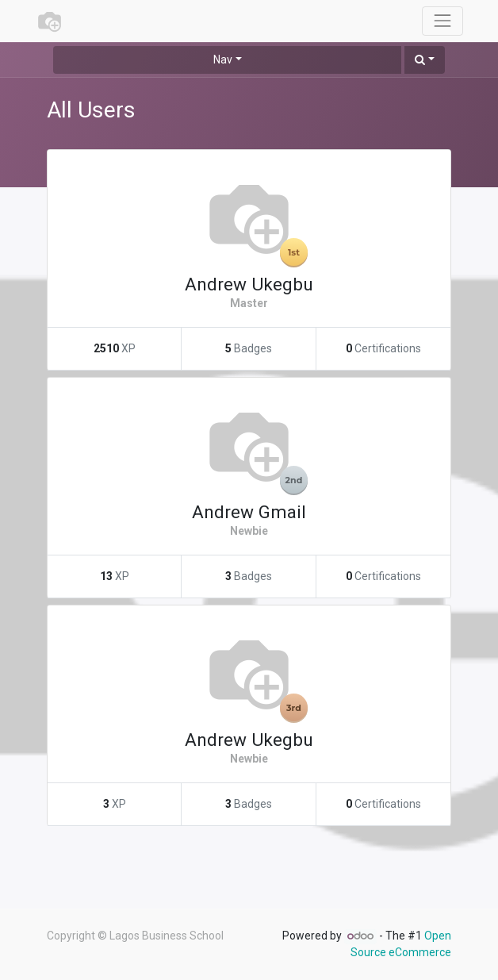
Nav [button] (223, 60)
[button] (425, 60)
